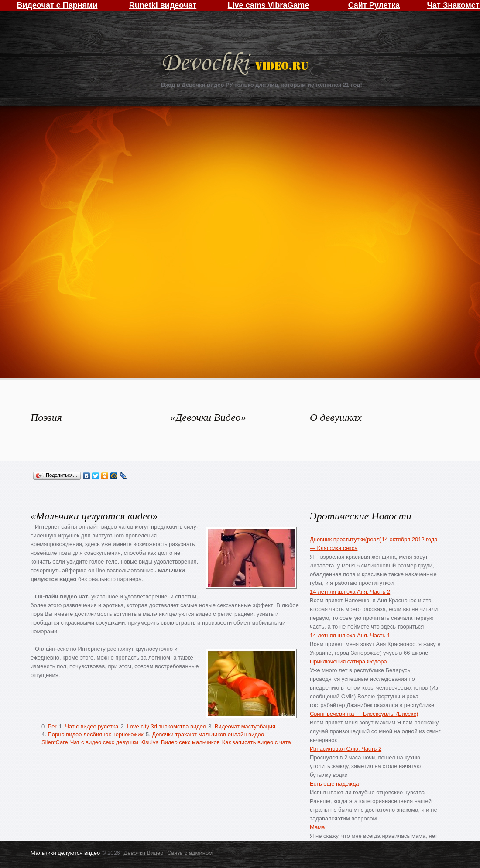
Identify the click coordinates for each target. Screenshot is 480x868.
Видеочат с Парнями (57, 5)
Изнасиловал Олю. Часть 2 (346, 749)
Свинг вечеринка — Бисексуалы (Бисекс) (364, 714)
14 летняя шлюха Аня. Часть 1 (350, 635)
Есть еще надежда (334, 784)
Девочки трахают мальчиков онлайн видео (208, 734)
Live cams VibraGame (269, 5)
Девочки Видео (237, 64)
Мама (317, 827)
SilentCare (55, 742)
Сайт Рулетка (374, 5)
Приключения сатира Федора (348, 661)
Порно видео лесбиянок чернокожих (95, 734)
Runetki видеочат (163, 5)
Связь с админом (190, 853)
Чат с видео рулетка (92, 726)
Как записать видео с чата (257, 742)
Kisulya (150, 742)
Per (52, 726)
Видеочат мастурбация (245, 726)
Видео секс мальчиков (190, 742)
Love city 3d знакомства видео (167, 726)
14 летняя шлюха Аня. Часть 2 (350, 592)
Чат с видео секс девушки (104, 742)
